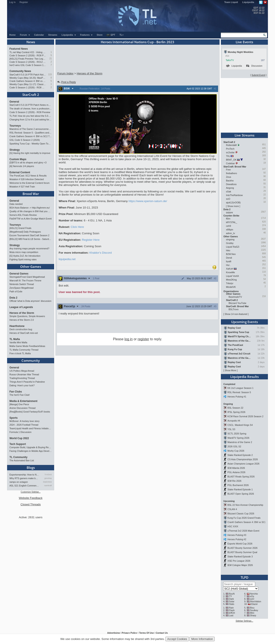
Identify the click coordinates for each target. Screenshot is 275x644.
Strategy (15, 150)
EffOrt (232, 613)
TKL (228, 156)
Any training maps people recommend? (29, 248)
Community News (20, 71)
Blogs (31, 468)
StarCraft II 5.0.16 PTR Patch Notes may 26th (28, 75)
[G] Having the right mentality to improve (30, 153)
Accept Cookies (177, 639)
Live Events (244, 42)
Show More (231, 370)
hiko (228, 250)
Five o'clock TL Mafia (20, 353)
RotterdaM (231, 145)
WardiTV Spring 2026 (238, 438)
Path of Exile (16, 291)
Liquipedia (248, 2)
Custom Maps (18, 159)
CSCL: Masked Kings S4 (240, 425)
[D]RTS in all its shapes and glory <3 (28, 163)
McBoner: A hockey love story (24, 421)
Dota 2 (13, 298)
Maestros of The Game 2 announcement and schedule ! (31, 129)
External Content (20, 172)
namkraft (48, 486)
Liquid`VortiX (232, 276)
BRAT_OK (231, 160)
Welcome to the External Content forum (29, 183)
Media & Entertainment (23, 401)
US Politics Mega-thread (22, 371)
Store (100, 35)
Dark (231, 599)
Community (31, 360)
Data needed (16, 204)
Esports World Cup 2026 (240, 544)
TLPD (244, 577)
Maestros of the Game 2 (240, 442)
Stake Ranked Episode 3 (240, 557)
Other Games (31, 267)
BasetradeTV (235, 297)
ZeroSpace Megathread (21, 288)
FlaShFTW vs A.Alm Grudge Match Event (31, 219)
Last (231, 615)
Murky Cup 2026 (236, 451)
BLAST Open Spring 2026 (241, 494)
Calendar (39, 35)
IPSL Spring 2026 (236, 412)
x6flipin (230, 230)
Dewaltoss (231, 184)
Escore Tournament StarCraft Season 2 (29, 235)
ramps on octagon (19, 482)
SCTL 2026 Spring (237, 434)
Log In (12, 2)
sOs (252, 596)
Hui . (228, 265)
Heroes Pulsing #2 (237, 539)
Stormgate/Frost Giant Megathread (27, 277)
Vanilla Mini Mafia (18, 342)
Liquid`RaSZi (233, 247)
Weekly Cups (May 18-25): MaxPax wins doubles (28, 78)
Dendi (229, 258)
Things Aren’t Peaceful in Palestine (27, 382)
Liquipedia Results (244, 377)
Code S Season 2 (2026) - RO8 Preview (28, 55)
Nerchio (254, 594)
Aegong (230, 188)
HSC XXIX (233, 526)
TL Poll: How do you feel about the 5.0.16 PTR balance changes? (31, 116)
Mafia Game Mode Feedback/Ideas (27, 346)
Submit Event (258, 75)
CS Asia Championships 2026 (243, 459)
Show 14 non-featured (236, 314)
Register (24, 2)
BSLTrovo (234, 309)
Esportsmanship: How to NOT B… (24, 475)
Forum (25, 35)
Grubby (230, 243)
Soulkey (254, 610)
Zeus (229, 177)
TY (231, 596)
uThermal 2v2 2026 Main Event (243, 531)
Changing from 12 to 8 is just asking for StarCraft (31, 120)
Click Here (77, 227)
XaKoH (230, 269)
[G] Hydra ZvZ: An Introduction (25, 256)
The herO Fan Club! (20, 395)
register (143, 339)
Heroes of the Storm (22, 313)
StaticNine (47, 482)
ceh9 (228, 226)
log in (128, 339)
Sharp (253, 615)
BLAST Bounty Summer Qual (242, 552)
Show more (233, 206)
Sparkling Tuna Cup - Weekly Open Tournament (31, 144)
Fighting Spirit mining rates (23, 259)
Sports (14, 418)
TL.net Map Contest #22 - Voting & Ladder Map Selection (28, 52)
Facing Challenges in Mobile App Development (31, 451)
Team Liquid (231, 2)
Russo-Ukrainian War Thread (24, 374)
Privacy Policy (129, 633)
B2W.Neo (231, 254)
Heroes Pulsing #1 (237, 397)
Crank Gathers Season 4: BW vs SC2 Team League (28, 81)
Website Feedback (31, 498)
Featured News (19, 49)
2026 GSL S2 (234, 446)
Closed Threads (31, 504)
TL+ (121, 35)
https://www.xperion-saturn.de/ (148, 201)
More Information (202, 639)
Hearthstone (17, 326)
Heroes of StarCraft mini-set (24, 333)
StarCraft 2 (31, 95)
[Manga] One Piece (19, 404)
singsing (230, 239)
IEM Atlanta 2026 (236, 468)
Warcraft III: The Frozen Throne (25, 281)
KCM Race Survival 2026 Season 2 (245, 416)
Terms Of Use (146, 633)
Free (228, 170)
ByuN (232, 594)
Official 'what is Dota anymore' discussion (30, 301)
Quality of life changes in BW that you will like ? (31, 211)
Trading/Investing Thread (22, 378)
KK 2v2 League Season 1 (241, 388)
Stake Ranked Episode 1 (240, 489)
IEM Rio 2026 (235, 481)
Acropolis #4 (234, 421)
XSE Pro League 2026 (239, 561)
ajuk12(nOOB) (233, 202)
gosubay (48, 478)
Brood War (31, 194)
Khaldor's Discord (101, 253)
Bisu (252, 608)
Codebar (230, 163)
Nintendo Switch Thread (22, 284)
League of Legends (21, 307)
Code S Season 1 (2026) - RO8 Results (28, 87)
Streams (53, 35)
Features (86, 35)
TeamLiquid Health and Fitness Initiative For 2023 (31, 428)
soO (228, 199)
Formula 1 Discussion (20, 432)
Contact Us (162, 633)
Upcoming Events (244, 322)
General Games (19, 274)
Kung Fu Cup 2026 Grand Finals (244, 518)
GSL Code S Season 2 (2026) (25, 140)
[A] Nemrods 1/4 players (22, 166)
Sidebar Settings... (244, 621)
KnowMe (230, 272)
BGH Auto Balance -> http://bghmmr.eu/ (30, 208)
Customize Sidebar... (31, 492)
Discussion (254, 66)
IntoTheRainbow (234, 195)
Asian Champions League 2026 (244, 464)
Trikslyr (230, 283)
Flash (232, 610)
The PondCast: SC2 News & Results (28, 176)
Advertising (114, 633)
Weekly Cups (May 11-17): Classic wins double (28, 84)
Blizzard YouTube (238, 303)
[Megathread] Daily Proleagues (25, 232)
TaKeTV (230, 60)
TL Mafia (15, 339)
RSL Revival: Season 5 (239, 392)
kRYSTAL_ (232, 222)
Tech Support (18, 444)
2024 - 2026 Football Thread (24, 425)
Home (12, 35)
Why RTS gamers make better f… (24, 478)
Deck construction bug (21, 329)
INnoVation (256, 601)
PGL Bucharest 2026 (238, 485)
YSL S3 (231, 429)
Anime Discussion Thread (22, 408)
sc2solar (230, 152)
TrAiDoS (48, 475)
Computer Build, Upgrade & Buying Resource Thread (31, 447)
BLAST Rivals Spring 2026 (241, 477)
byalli (229, 261)
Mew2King (231, 280)
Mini (252, 613)
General (14, 102)
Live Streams (244, 135)
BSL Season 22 (235, 408)
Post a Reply (66, 82)
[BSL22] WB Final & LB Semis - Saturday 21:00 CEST (31, 239)
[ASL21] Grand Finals (20, 228)
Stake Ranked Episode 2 (240, 455)
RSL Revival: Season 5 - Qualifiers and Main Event (31, 133)
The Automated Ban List (22, 460)
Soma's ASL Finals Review (23, 215)
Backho (230, 181)
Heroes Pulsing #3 (237, 535)
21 (51, 59)
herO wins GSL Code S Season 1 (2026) (28, 65)
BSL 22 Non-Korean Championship (245, 505)
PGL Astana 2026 (236, 472)
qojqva (229, 212)
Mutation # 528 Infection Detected (27, 179)
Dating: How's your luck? (22, 385)
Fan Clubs (16, 392)
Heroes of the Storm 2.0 (22, 320)
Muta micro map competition (24, 252)
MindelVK (231, 287)
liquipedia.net (67, 259)
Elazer (254, 604)
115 (50, 74)
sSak (229, 192)
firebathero (231, 173)
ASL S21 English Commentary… (24, 486)
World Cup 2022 (19, 438)
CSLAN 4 (232, 509)
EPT (111, 35)
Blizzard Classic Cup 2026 (241, 514)
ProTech (230, 149)
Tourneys (15, 126)
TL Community (18, 457)
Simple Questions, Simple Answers (27, 316)
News (31, 42)
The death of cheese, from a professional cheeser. (31, 109)
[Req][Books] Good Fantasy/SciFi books (30, 412)
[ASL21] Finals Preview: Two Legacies (28, 59)
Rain (231, 608)
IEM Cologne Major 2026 (240, 565)
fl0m (228, 219)
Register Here (91, 240)
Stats (232, 604)
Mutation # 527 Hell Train (22, 187)
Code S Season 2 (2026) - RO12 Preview (28, 62)
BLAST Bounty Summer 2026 (243, 548)
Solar (232, 601)
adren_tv (230, 233)
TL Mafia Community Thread (24, 350)
